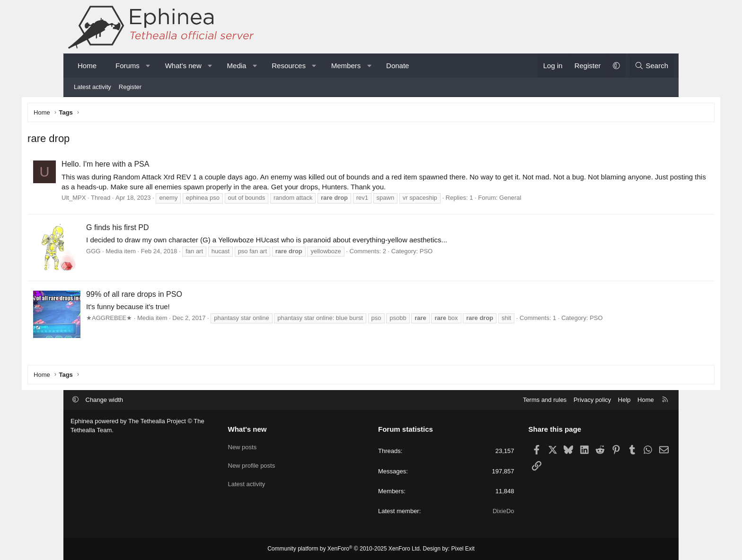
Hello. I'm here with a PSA (148, 166)
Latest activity (93, 87)
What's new (183, 66)
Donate (397, 66)
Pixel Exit (463, 549)
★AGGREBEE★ (152, 319)
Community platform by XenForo (344, 549)
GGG (136, 253)
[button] (148, 66)
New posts (243, 445)
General (553, 200)
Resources (289, 66)
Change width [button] (105, 400)
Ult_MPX (117, 200)
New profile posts (252, 463)
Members (346, 66)
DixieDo (503, 511)
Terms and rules (545, 400)
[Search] (651, 66)
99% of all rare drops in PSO (177, 296)
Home (87, 66)
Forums (128, 66)
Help (624, 400)
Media (237, 66)
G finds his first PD (160, 229)
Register (130, 87)
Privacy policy (592, 400)
